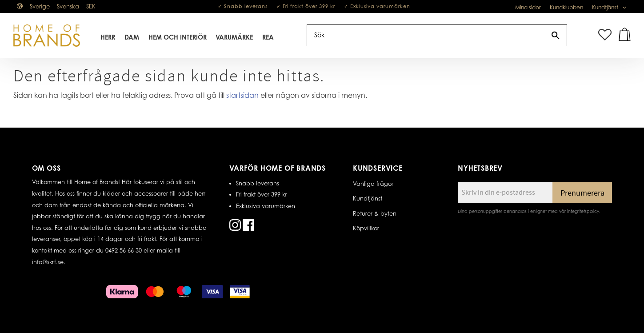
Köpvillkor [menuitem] (366, 228)
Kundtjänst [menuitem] (605, 7)
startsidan (242, 95)
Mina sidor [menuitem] (528, 7)
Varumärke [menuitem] (234, 37)
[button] (605, 35)
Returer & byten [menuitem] (375, 213)
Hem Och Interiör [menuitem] (178, 37)
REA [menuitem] (268, 37)
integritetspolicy (583, 211)
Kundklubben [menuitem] (566, 7)
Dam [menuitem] (132, 37)
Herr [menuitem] (108, 37)
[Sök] (556, 35)
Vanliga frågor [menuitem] (373, 184)
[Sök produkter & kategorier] (426, 35)
